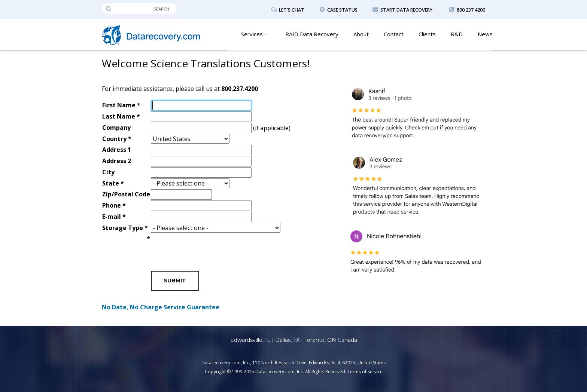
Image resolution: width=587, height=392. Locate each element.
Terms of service (365, 372)
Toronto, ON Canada (331, 340)
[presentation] (208, 248)
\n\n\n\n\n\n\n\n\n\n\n (216, 228)
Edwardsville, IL (250, 340)
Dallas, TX (287, 340)
